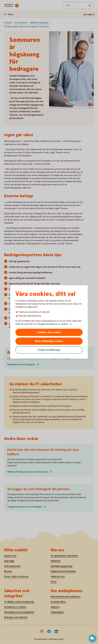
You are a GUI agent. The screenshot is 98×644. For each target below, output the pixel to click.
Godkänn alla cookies (49, 332)
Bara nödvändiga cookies (49, 341)
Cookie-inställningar (49, 350)
